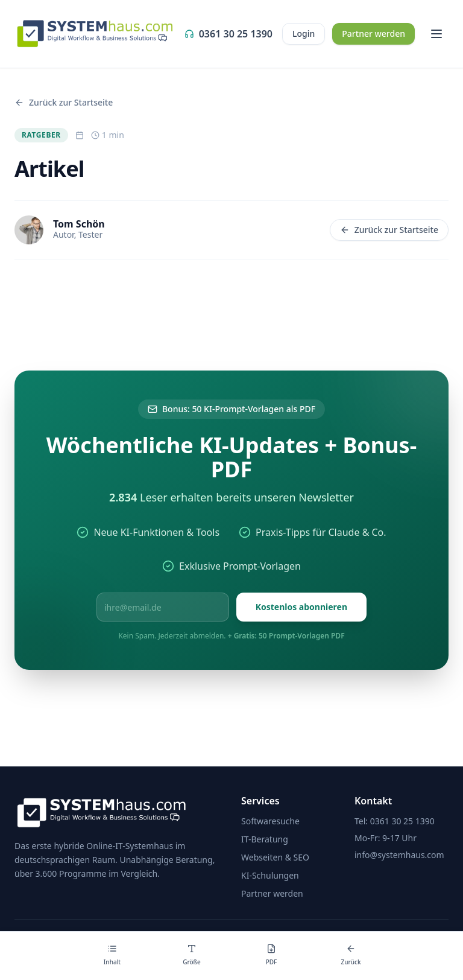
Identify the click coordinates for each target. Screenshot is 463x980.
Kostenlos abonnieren (301, 607)
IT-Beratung (265, 839)
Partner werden (373, 33)
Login (304, 33)
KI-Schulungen (270, 875)
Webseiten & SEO (275, 857)
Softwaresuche (270, 821)
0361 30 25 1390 (228, 34)
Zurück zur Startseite (389, 230)
